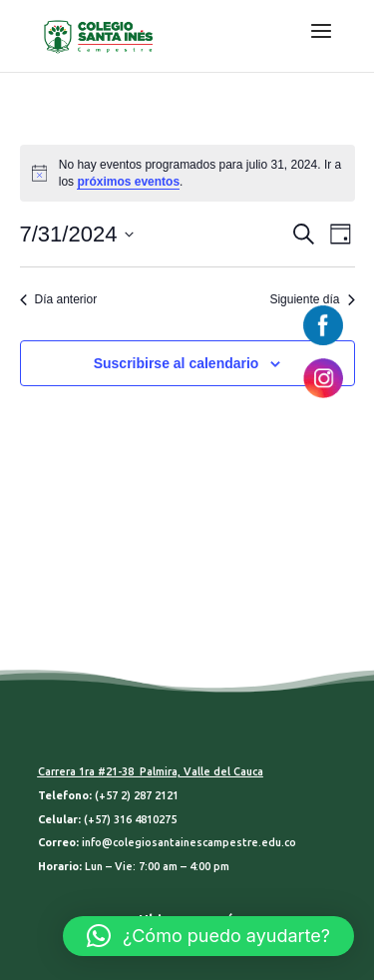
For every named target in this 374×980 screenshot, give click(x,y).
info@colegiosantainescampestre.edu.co (189, 842)
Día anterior (59, 299)
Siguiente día (312, 299)
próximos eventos (128, 182)
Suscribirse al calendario (177, 363)
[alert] (187, 173)
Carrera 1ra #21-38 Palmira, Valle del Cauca (151, 771)
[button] (208, 936)
